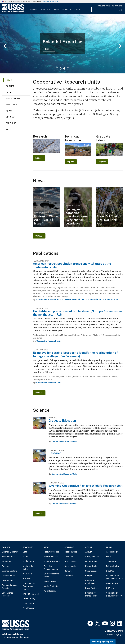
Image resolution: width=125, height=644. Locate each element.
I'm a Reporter (50, 591)
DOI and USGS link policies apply (114, 577)
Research (55, 453)
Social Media (70, 566)
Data (8, 92)
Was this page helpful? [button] (103, 642)
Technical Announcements (51, 568)
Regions (6, 566)
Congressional (92, 571)
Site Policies (112, 561)
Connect (67, 10)
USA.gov (110, 588)
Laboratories (8, 580)
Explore (49, 49)
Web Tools (12, 105)
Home (9, 80)
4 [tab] (68, 68)
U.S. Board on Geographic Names (29, 586)
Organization (91, 561)
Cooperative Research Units (73, 299)
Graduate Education (62, 420)
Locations (69, 557)
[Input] (107, 10)
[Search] (121, 10)
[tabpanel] (62, 44)
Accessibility (112, 552)
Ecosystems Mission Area (48, 299)
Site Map (110, 571)
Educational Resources (7, 594)
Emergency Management (91, 594)
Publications (13, 99)
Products (46, 10)
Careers (68, 571)
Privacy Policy (113, 566)
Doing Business (92, 588)
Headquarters (71, 552)
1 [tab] (57, 68)
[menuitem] (34, 8)
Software (27, 579)
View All (39, 236)
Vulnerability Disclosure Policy (114, 594)
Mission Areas (8, 557)
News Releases (51, 557)
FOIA (108, 557)
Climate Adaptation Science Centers (103, 299)
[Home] (13, 12)
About (77, 10)
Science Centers (9, 571)
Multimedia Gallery (28, 568)
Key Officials (91, 566)
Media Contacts (51, 586)
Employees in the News (51, 575)
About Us (89, 552)
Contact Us (69, 576)
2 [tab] (61, 68)
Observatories (8, 576)
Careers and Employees (91, 582)
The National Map (31, 594)
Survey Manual (92, 557)
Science (34, 10)
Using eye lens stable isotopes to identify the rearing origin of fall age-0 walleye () (75, 354)
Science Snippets (52, 561)
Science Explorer (10, 552)
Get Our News (50, 581)
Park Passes (28, 608)
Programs (6, 561)
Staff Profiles (70, 561)
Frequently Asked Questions (109, 6)
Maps (25, 557)
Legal (109, 547)
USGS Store (28, 603)
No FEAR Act (112, 583)
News (57, 10)
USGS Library (29, 599)
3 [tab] (64, 68)
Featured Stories (51, 552)
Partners (11, 123)
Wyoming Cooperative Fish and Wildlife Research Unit (86, 486)
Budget (89, 576)
